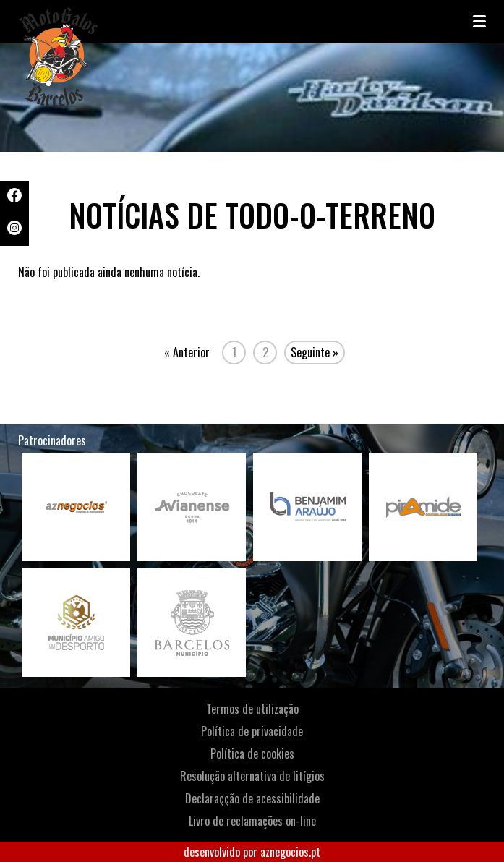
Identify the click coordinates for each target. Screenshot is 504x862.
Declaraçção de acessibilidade (252, 798)
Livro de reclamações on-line (252, 821)
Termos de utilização (252, 709)
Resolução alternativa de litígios (252, 776)
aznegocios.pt (290, 852)
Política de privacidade (252, 731)
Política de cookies (252, 754)
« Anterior (187, 352)
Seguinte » (315, 352)
